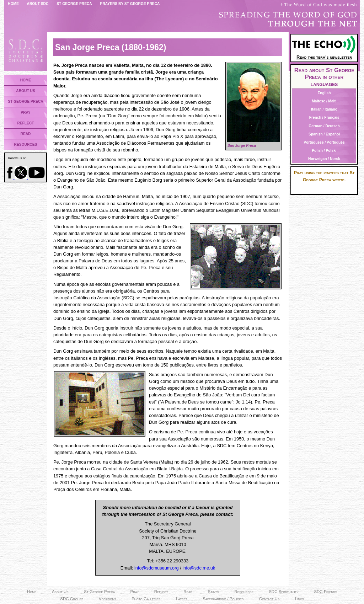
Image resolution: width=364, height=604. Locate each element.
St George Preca (74, 4)
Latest (182, 599)
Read (188, 592)
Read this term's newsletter (324, 55)
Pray (135, 592)
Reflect (161, 592)
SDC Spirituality (284, 592)
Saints (213, 592)
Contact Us (269, 599)
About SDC (38, 4)
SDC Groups (72, 599)
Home (13, 4)
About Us (60, 592)
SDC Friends (325, 592)
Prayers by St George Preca (130, 4)
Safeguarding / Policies (223, 599)
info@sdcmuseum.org (157, 568)
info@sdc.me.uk (199, 568)
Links (299, 599)
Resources (244, 592)
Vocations (108, 599)
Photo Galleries (146, 599)
